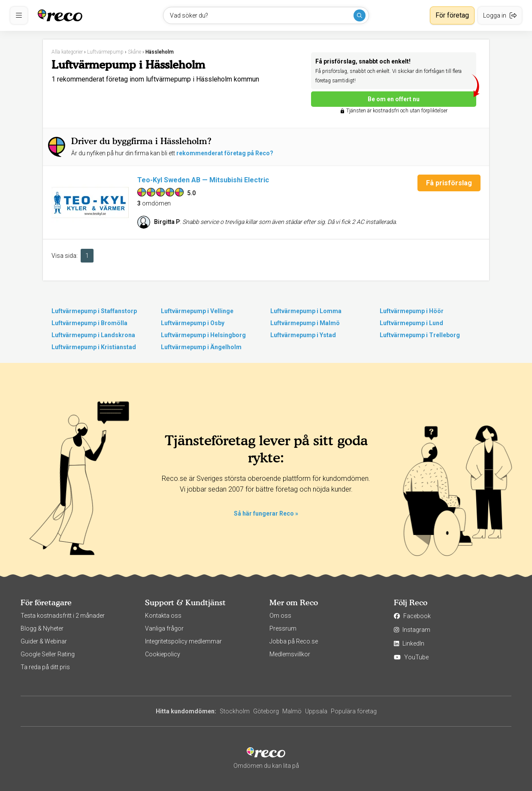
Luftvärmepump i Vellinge (197, 311)
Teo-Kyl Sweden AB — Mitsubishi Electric (203, 180)
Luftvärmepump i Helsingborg (203, 335)
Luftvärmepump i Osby (193, 323)
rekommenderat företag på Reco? (225, 153)
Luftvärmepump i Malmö (305, 323)
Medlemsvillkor (290, 654)
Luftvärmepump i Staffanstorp (94, 311)
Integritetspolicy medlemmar (183, 641)
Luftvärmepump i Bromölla (89, 323)
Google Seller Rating (48, 654)
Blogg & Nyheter (42, 628)
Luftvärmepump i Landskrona (93, 335)
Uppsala (316, 711)
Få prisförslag (449, 183)
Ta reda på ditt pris (45, 667)
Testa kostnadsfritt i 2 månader (63, 616)
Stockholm (235, 711)
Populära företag (354, 711)
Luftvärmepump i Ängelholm (201, 347)
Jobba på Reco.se (294, 641)
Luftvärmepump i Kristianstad (94, 347)
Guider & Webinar (44, 641)
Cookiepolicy (163, 654)
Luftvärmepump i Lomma (306, 311)
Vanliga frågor (164, 628)
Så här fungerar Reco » (266, 513)
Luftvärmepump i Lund (411, 323)
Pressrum (283, 628)
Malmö (292, 711)
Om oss (280, 616)
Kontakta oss (163, 616)
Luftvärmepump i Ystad (303, 335)
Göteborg (266, 711)
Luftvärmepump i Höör (412, 311)
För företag (452, 15)
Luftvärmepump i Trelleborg (420, 335)
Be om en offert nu (422, 97)
